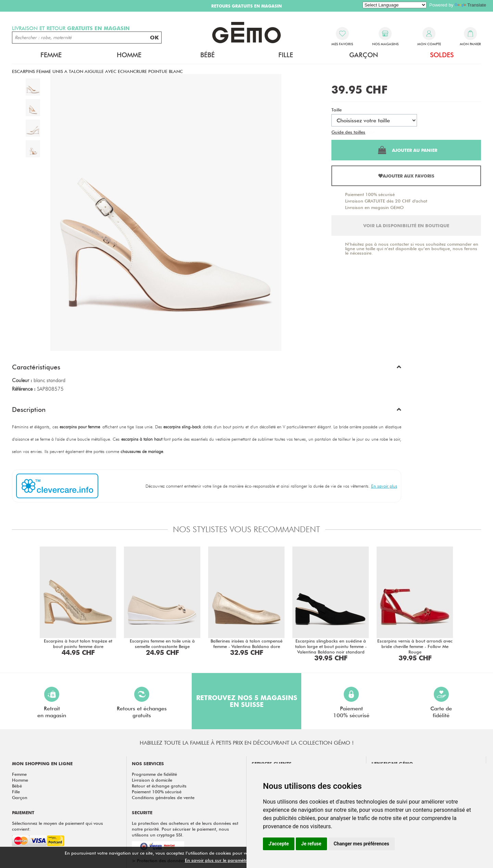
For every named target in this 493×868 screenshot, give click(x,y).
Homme (129, 55)
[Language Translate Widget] (395, 5)
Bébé (207, 55)
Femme (51, 55)
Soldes (442, 55)
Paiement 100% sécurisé (370, 194)
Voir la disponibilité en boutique (406, 225)
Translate (470, 5)
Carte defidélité (441, 703)
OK (154, 38)
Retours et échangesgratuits (142, 703)
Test (371, 132)
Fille (286, 55)
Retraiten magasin (52, 703)
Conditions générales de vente (163, 797)
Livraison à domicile (152, 780)
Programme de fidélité (154, 774)
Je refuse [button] (311, 844)
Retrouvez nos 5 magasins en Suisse (247, 701)
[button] (207, 369)
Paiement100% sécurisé (351, 703)
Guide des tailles (348, 132)
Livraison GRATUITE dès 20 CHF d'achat (386, 201)
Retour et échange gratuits (159, 786)
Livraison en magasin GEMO (374, 207)
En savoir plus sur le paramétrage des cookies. (233, 860)
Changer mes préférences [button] (362, 844)
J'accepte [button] (279, 844)
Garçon (364, 55)
